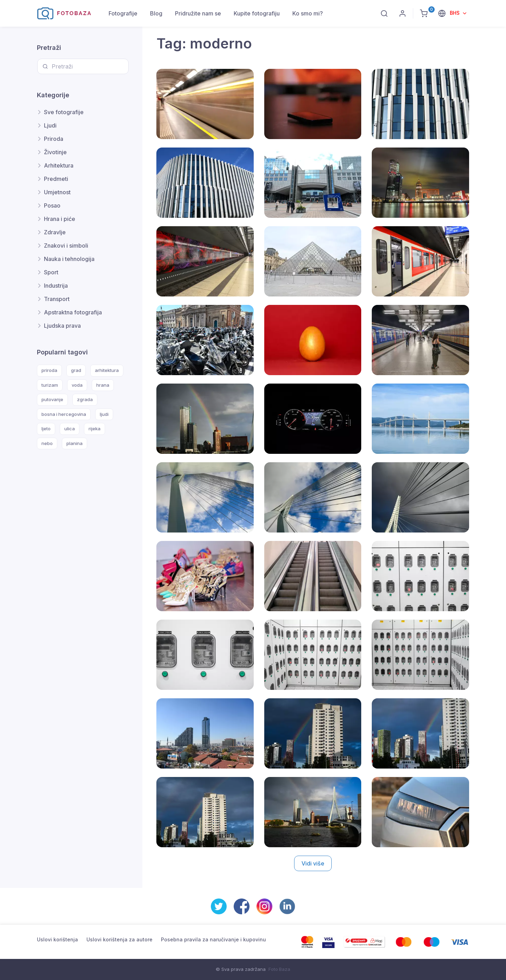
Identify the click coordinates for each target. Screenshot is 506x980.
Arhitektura (59, 165)
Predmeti (56, 179)
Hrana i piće (60, 219)
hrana (103, 385)
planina (74, 443)
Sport (51, 272)
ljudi (104, 414)
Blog (156, 13)
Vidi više (313, 863)
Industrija (56, 286)
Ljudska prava (62, 326)
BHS (455, 13)
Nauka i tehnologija (69, 259)
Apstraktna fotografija (73, 312)
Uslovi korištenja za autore (119, 939)
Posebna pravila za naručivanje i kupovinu (213, 939)
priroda (49, 370)
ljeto (46, 429)
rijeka (95, 429)
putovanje (52, 399)
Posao (52, 205)
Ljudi (50, 125)
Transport (57, 299)
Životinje (55, 152)
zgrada (85, 399)
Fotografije (123, 13)
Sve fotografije (64, 112)
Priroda (54, 139)
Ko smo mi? (308, 13)
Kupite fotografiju (257, 13)
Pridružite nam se (198, 13)
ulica (70, 429)
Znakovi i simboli (66, 246)
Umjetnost (57, 192)
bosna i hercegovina (64, 414)
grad (76, 370)
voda (77, 385)
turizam (50, 385)
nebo (47, 443)
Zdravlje (55, 232)
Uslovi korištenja (57, 939)
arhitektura (107, 370)
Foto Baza (279, 969)
